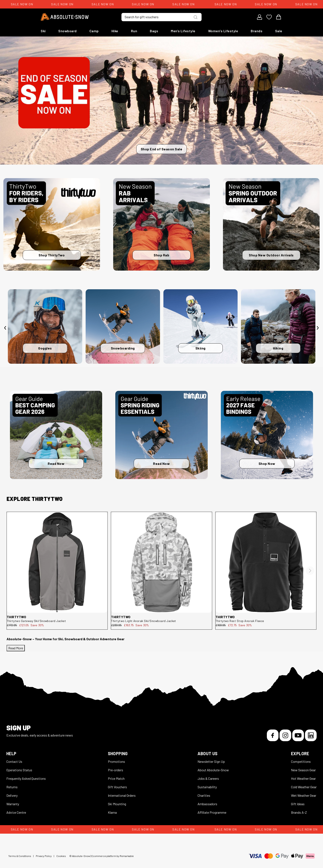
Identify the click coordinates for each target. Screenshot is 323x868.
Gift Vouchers (117, 787)
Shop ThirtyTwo (52, 255)
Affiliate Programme (212, 812)
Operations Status (19, 770)
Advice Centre (16, 812)
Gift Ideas (298, 804)
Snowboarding (123, 348)
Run (134, 31)
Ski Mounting (117, 804)
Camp (94, 31)
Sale (279, 31)
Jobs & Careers (208, 778)
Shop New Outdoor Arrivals (271, 255)
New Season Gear (303, 770)
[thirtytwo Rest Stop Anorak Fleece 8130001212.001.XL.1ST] (266, 562)
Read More (16, 648)
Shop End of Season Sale (162, 149)
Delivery (12, 795)
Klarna (112, 812)
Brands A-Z (299, 812)
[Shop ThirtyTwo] (52, 224)
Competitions (301, 761)
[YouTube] (298, 735)
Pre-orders (116, 770)
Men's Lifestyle (183, 31)
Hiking (278, 348)
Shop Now (267, 463)
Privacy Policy (44, 856)
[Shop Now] (267, 435)
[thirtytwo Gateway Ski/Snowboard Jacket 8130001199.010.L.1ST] (57, 562)
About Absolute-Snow (213, 770)
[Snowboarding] (123, 326)
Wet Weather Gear (304, 795)
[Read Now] (56, 435)
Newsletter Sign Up (211, 761)
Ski (43, 31)
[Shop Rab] (161, 224)
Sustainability (207, 787)
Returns (12, 787)
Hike (115, 31)
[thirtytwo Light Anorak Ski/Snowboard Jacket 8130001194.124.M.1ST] (161, 562)
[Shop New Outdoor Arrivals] (271, 224)
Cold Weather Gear (304, 787)
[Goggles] (45, 326)
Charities (204, 795)
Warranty (13, 804)
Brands (257, 31)
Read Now (56, 463)
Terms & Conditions (20, 856)
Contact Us (14, 761)
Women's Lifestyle (223, 31)
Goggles (45, 348)
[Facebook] (273, 735)
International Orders (122, 795)
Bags (154, 31)
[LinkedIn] (311, 735)
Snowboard (68, 31)
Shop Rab (161, 255)
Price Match (116, 778)
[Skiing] (201, 326)
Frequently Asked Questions (26, 778)
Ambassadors (207, 804)
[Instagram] (285, 735)
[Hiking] (278, 326)
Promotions (116, 761)
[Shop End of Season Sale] (161, 101)
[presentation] (5, 328)
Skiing (200, 348)
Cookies (61, 856)
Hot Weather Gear (303, 778)
